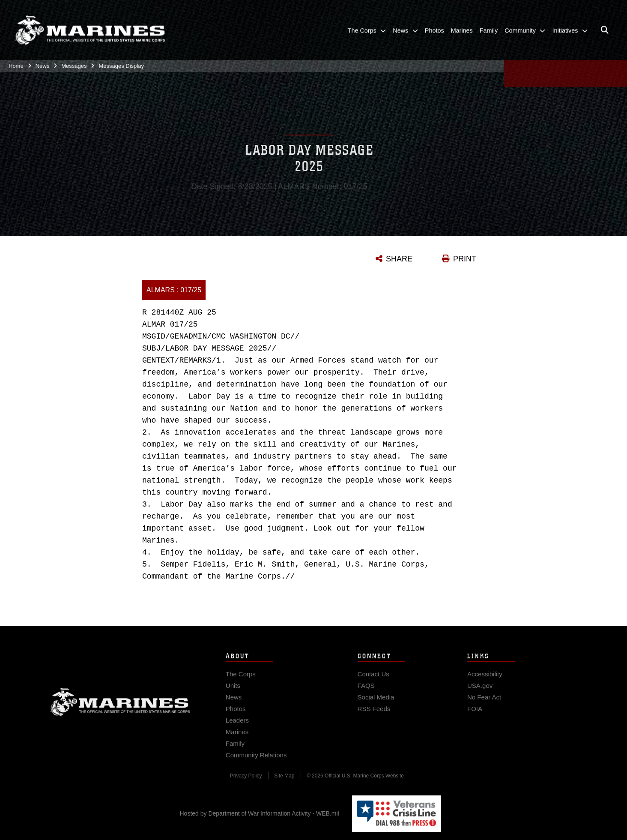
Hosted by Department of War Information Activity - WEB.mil (260, 813)
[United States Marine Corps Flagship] (90, 28)
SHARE (399, 259)
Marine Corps (120, 708)
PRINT (465, 259)
